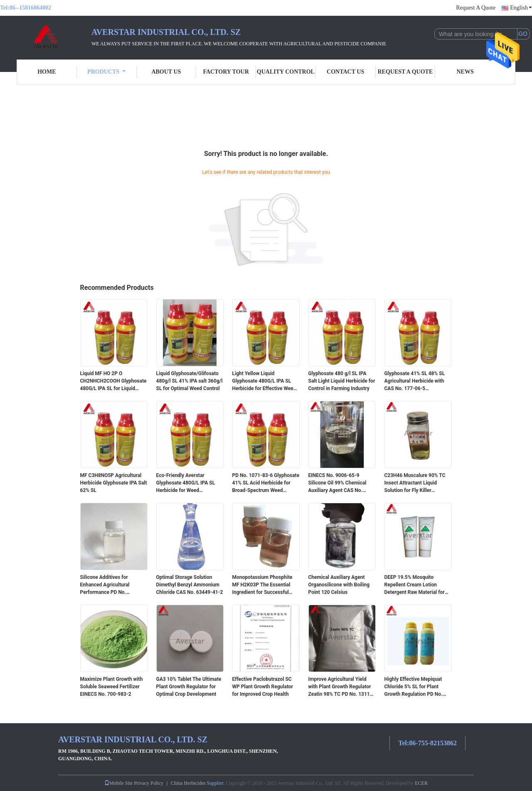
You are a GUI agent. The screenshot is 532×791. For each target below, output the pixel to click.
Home (47, 72)
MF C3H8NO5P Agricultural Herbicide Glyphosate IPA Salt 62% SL (114, 483)
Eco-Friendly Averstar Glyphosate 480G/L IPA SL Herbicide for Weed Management (186, 483)
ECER (421, 783)
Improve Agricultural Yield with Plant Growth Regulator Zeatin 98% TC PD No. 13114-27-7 (342, 687)
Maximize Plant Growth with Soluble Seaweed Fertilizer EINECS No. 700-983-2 (112, 687)
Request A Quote (476, 8)
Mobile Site (118, 783)
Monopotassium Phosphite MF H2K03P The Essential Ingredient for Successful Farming (262, 585)
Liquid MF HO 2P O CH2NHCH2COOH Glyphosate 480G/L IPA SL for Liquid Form (113, 381)
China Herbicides (188, 783)
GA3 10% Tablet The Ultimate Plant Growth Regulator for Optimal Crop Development (189, 687)
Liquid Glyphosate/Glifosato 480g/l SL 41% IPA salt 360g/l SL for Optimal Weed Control (190, 381)
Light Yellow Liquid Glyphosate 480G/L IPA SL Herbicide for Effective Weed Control (264, 381)
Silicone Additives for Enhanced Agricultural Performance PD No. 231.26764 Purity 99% (105, 585)
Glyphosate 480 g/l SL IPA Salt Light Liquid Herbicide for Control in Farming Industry (342, 381)
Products (106, 72)
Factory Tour (226, 72)
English (521, 8)
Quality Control (286, 72)
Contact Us (345, 72)
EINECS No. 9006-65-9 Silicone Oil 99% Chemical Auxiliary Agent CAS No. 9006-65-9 (337, 483)
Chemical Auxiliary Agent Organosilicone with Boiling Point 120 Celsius (339, 585)
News (465, 72)
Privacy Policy (148, 783)
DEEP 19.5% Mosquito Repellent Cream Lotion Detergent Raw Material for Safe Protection (415, 585)
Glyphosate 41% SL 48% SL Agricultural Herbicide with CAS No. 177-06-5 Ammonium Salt (415, 381)
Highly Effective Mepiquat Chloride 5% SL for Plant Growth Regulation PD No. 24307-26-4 (414, 687)
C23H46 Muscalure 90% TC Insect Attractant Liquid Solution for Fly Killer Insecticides (415, 483)
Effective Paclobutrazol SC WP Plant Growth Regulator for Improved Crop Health (263, 687)
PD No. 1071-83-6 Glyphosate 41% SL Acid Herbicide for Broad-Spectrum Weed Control (266, 483)
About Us (166, 72)
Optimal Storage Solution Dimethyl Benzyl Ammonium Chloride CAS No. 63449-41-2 (190, 585)
